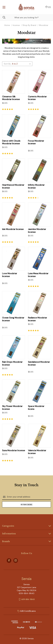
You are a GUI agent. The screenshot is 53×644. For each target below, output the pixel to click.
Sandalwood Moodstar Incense (39, 363)
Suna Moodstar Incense (14, 451)
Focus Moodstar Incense (36, 142)
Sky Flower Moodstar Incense (12, 408)
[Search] (3, 17)
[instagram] (16, 560)
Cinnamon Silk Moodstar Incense (11, 98)
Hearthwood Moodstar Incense (13, 186)
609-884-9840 (28, 599)
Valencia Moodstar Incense (37, 452)
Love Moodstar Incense (10, 275)
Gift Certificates (26, 611)
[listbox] (22, 64)
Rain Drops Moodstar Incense (12, 363)
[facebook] (9, 560)
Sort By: (7, 64)
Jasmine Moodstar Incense (37, 231)
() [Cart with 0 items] (48, 7)
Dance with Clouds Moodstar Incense (11, 142)
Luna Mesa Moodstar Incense (38, 275)
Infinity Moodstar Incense (36, 186)
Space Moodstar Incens (36, 408)
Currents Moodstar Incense (37, 98)
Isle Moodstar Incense (13, 229)
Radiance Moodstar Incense (37, 319)
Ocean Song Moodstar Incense (13, 319)
